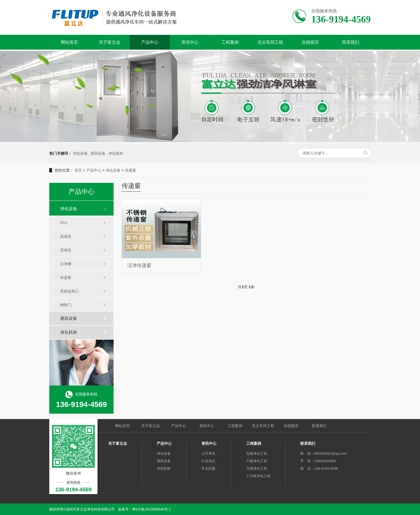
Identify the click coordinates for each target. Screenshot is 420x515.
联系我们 (351, 42)
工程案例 (230, 42)
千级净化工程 (257, 461)
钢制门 (66, 305)
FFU (64, 223)
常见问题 (208, 468)
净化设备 (80, 153)
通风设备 (98, 153)
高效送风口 (69, 291)
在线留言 (310, 42)
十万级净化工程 (258, 476)
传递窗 (130, 170)
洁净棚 (66, 264)
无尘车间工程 (270, 42)
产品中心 (150, 42)
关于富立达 (110, 42)
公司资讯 (208, 453)
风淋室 (66, 236)
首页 (78, 170)
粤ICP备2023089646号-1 (151, 509)
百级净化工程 (257, 453)
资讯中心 (190, 42)
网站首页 (69, 42)
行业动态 (208, 461)
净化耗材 (116, 153)
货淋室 (66, 250)
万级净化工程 (257, 468)
